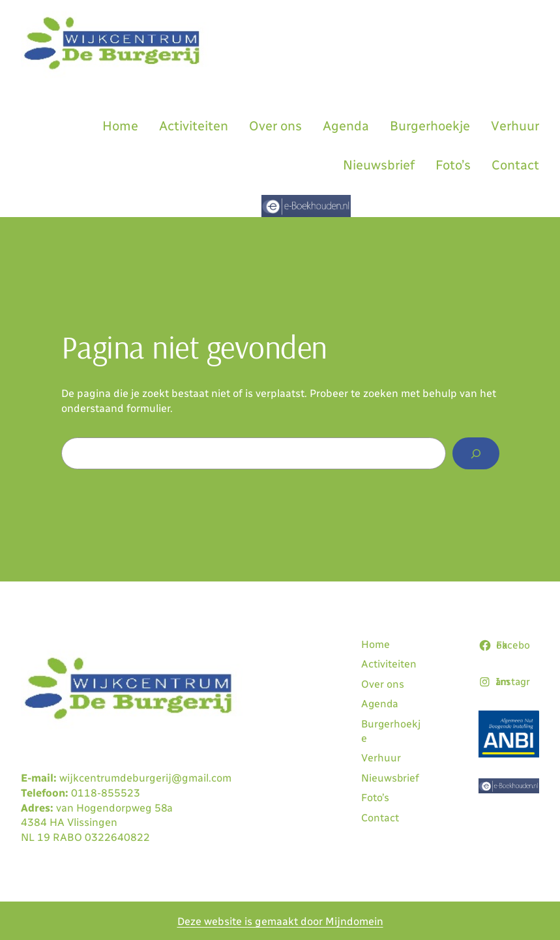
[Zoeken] (476, 454)
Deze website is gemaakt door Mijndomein (280, 921)
